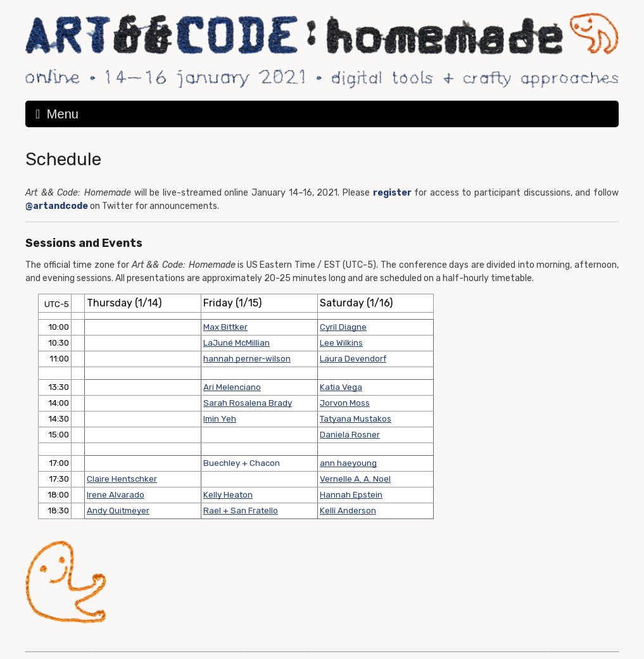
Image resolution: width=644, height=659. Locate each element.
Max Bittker (225, 327)
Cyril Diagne (343, 327)
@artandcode (57, 206)
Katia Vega (341, 387)
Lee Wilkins (341, 343)
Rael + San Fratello (241, 511)
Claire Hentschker (122, 479)
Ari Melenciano (232, 387)
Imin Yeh (220, 419)
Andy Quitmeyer (118, 511)
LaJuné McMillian (237, 343)
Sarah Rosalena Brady (248, 403)
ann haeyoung (348, 463)
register (392, 193)
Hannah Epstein (351, 495)
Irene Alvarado (116, 495)
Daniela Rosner (350, 435)
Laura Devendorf (353, 359)
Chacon (265, 463)
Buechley (222, 463)
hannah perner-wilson (247, 359)
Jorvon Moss (345, 403)
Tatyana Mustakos (356, 419)
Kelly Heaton (228, 495)
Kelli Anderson (348, 511)
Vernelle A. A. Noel (355, 479)
